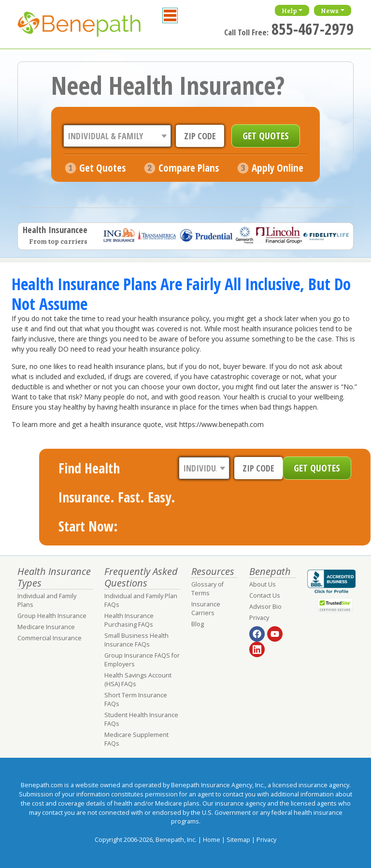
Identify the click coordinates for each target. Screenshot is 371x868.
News (330, 10)
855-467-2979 (313, 29)
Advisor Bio (265, 607)
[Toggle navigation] (170, 15)
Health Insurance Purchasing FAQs (129, 620)
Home (212, 840)
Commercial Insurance (50, 638)
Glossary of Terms (207, 589)
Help (289, 10)
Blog (198, 624)
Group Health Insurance (52, 616)
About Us (263, 584)
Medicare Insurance (46, 627)
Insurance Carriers (206, 609)
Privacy (259, 618)
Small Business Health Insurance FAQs (136, 640)
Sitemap (238, 840)
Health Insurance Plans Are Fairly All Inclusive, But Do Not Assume (181, 294)
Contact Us (265, 596)
